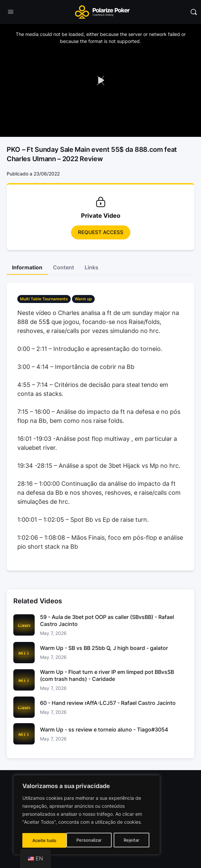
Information (27, 267)
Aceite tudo (129, 840)
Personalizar (45, 840)
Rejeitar (87, 840)
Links (91, 267)
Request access (101, 232)
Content (63, 267)
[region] (87, 816)
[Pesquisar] (194, 12)
